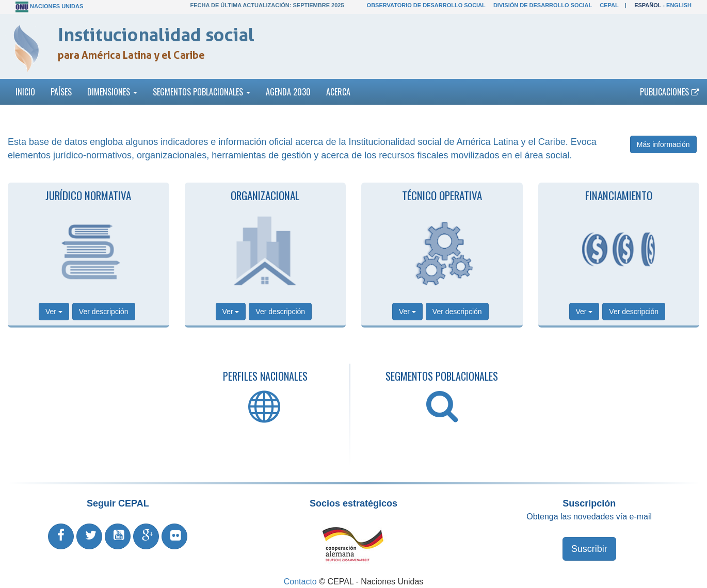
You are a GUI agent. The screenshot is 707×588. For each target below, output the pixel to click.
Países (61, 92)
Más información (663, 144)
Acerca (338, 92)
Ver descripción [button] (104, 312)
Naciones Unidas (57, 6)
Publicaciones (670, 92)
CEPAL (609, 5)
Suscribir (589, 549)
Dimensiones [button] (112, 92)
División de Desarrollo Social (543, 5)
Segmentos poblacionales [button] (202, 92)
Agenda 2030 (288, 92)
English (679, 5)
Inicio (25, 92)
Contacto (300, 582)
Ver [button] (54, 312)
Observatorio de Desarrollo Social (426, 5)
